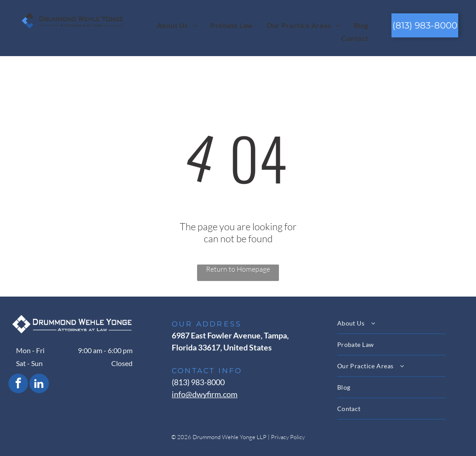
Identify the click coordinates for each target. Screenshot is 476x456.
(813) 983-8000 (198, 382)
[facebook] (18, 385)
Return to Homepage (238, 269)
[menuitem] (177, 25)
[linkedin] (39, 385)
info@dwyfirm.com (205, 394)
